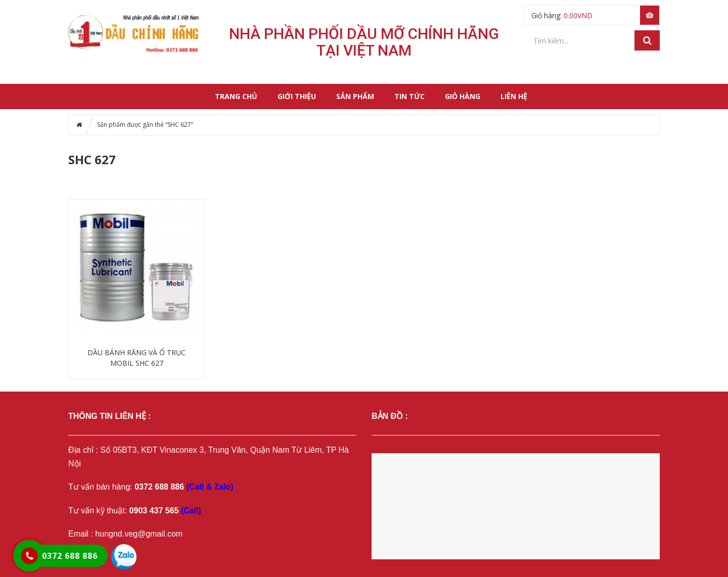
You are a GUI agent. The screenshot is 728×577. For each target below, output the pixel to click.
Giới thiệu (297, 96)
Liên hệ (514, 96)
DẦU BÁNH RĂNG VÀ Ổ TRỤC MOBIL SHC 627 (136, 358)
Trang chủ (236, 96)
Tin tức (409, 96)
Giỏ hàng (463, 96)
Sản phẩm (355, 96)
